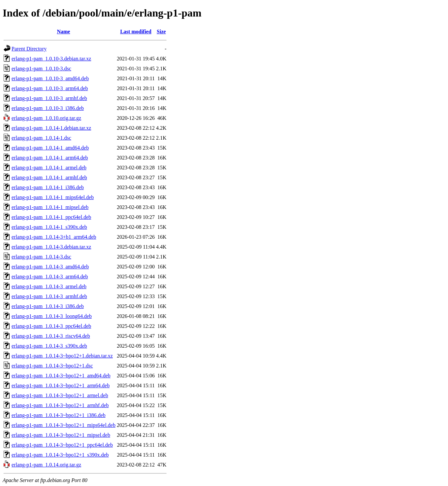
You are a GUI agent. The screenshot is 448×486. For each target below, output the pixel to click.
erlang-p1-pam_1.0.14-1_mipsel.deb (50, 207)
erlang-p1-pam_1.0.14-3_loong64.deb (52, 316)
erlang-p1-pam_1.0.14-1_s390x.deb (49, 227)
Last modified (136, 32)
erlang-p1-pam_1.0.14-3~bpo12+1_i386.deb (59, 415)
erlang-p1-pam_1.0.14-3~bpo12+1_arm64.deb (61, 385)
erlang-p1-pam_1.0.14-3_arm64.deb (50, 277)
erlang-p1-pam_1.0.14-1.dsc (41, 138)
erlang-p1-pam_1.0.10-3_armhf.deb (49, 98)
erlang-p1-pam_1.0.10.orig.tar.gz (46, 118)
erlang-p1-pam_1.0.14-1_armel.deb (49, 168)
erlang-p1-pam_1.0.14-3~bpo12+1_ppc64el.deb (62, 445)
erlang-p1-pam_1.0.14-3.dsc (41, 257)
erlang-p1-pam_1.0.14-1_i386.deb (48, 187)
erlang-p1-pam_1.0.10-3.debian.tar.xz (51, 59)
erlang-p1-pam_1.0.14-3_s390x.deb (49, 346)
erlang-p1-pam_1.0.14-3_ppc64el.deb (51, 326)
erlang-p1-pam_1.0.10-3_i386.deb (48, 108)
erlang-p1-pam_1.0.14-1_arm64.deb (50, 158)
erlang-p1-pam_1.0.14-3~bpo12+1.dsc (52, 366)
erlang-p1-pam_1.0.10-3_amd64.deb (50, 78)
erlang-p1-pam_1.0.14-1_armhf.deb (49, 177)
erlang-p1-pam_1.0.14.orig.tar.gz (46, 465)
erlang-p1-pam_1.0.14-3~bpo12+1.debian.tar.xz (62, 356)
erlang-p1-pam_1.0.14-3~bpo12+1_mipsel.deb (61, 435)
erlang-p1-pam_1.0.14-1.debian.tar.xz (51, 128)
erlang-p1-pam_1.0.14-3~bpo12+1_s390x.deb (60, 455)
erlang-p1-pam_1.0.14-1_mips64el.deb (53, 197)
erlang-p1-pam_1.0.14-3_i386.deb (48, 306)
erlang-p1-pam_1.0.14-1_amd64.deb (50, 148)
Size (161, 32)
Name (63, 32)
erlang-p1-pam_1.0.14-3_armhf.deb (49, 296)
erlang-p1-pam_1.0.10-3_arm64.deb (50, 88)
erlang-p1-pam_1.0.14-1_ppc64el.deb (51, 217)
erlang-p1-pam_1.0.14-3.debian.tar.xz (51, 247)
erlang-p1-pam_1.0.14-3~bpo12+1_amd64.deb (61, 376)
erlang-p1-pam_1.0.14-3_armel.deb (49, 286)
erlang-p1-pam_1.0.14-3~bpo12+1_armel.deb (60, 395)
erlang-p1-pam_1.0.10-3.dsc (41, 69)
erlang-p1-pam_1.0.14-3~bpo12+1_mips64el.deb (64, 425)
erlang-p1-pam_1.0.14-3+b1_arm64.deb (54, 237)
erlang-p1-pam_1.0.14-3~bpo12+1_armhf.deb (60, 405)
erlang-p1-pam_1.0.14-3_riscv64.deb (51, 336)
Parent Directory (29, 49)
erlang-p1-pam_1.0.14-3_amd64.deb (50, 267)
